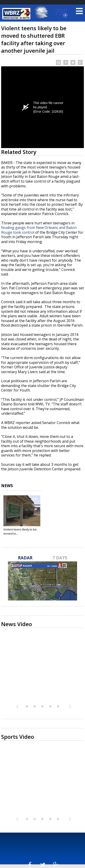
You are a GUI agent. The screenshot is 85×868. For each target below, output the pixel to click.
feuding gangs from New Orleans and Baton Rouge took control (39, 230)
